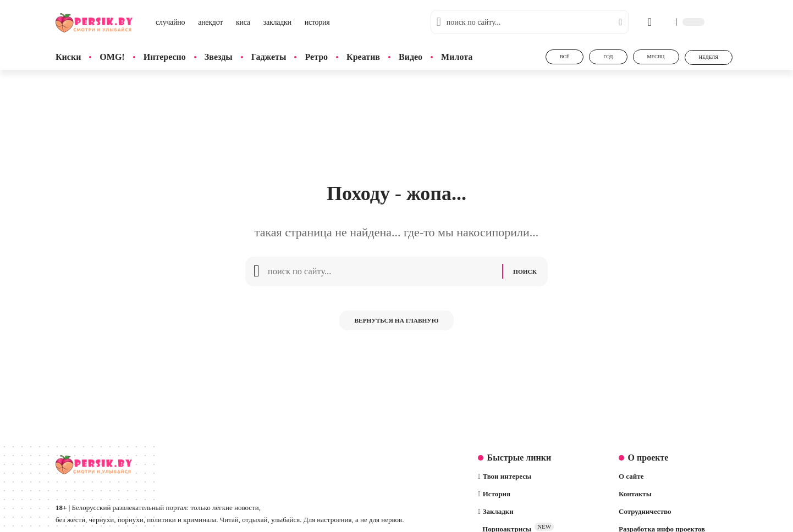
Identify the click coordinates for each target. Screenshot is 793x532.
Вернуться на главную (396, 326)
